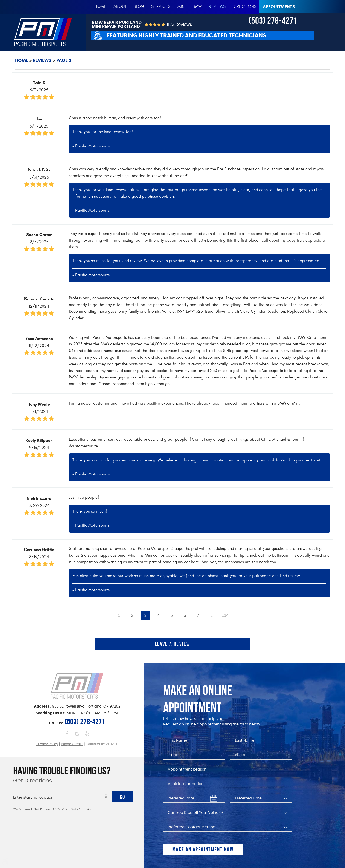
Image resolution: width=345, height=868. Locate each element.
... (211, 615)
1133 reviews (179, 25)
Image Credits (72, 744)
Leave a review (173, 644)
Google (77, 734)
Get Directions (33, 781)
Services (161, 7)
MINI (182, 7)
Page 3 (64, 60)
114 (225, 615)
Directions (245, 7)
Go (123, 797)
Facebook (67, 734)
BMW (197, 7)
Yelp (87, 734)
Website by (102, 744)
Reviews (217, 7)
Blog (139, 7)
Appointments (279, 7)
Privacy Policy (47, 744)
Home (101, 7)
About (120, 7)
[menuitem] (101, 7)
